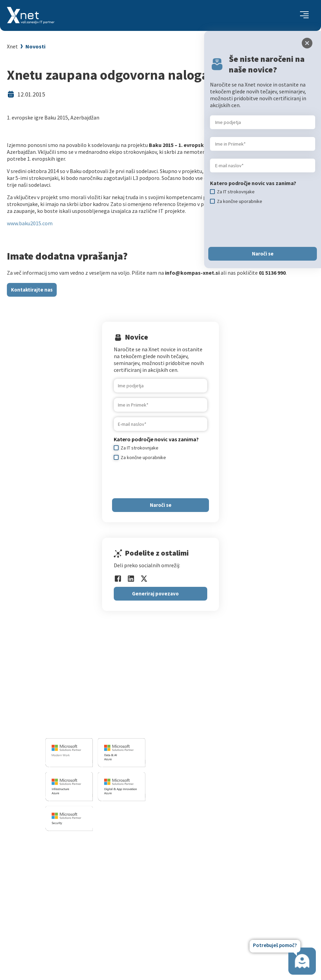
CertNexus (68, 914)
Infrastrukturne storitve (204, 709)
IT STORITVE (189, 681)
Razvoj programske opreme (209, 692)
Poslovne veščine (76, 879)
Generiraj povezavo (155, 594)
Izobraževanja (75, 843)
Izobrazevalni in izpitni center (211, 700)
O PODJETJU (192, 843)
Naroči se (161, 505)
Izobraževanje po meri (82, 871)
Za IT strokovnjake (78, 862)
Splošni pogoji (73, 897)
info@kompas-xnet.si (83, 727)
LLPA (185, 905)
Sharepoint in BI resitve (204, 718)
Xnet (12, 46)
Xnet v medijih (196, 897)
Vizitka (187, 854)
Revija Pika (192, 914)
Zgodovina (192, 922)
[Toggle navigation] (304, 15)
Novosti (35, 46)
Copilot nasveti (74, 931)
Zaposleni (191, 871)
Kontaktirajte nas (32, 290)
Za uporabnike (73, 854)
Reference (191, 879)
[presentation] (166, 479)
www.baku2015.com (30, 223)
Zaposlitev (192, 862)
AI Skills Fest (71, 922)
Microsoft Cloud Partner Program (95, 905)
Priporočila (69, 888)
